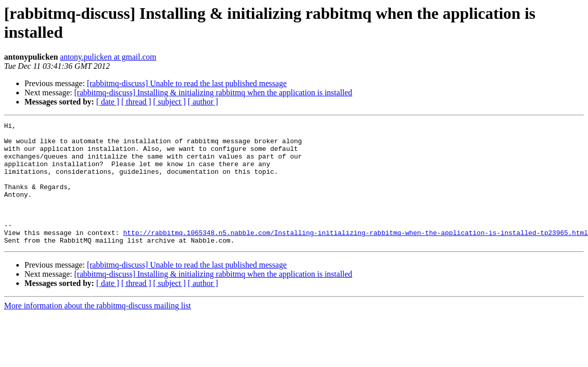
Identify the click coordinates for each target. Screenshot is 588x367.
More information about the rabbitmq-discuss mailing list (97, 330)
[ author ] (203, 102)
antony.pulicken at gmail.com (108, 57)
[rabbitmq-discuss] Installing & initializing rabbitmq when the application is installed (213, 93)
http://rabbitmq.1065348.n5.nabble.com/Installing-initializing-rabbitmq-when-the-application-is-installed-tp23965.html (356, 255)
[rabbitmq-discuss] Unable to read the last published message (187, 83)
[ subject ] (170, 102)
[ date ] (108, 102)
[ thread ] (136, 102)
